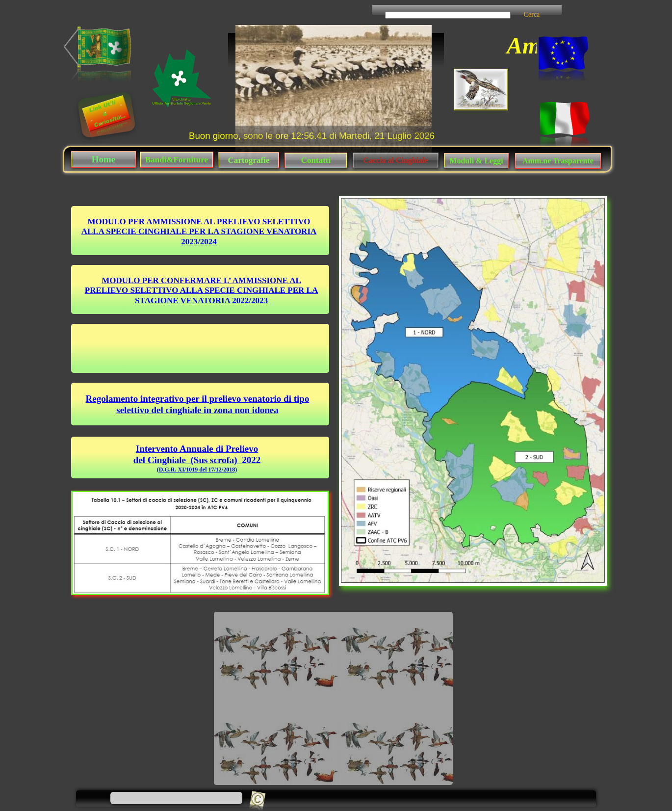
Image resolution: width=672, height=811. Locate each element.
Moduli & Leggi (476, 161)
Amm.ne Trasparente (558, 161)
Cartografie (249, 160)
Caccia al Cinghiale (395, 160)
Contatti (316, 160)
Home (104, 159)
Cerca (532, 14)
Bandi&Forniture (177, 160)
